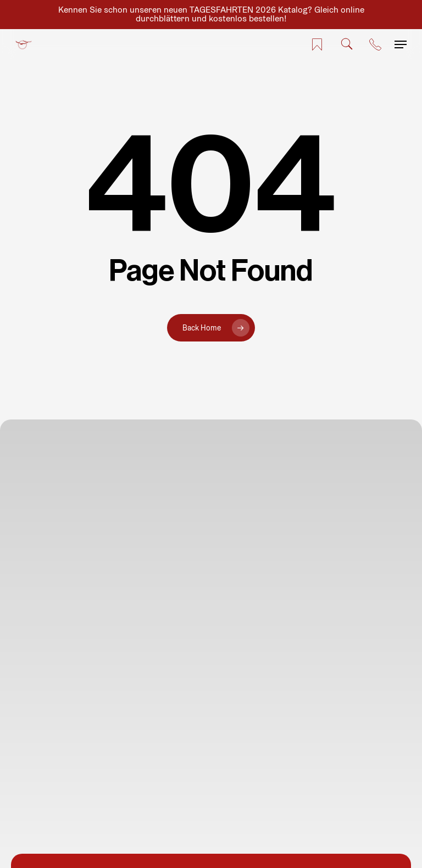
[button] (401, 44)
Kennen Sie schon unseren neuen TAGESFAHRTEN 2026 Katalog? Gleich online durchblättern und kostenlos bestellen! (211, 14)
